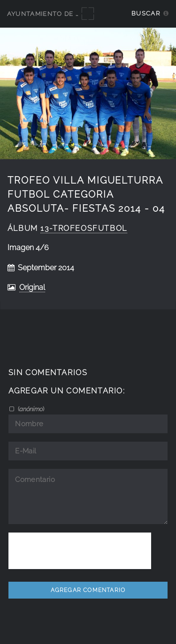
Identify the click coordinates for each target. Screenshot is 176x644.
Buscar (146, 13)
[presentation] (80, 551)
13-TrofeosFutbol (84, 228)
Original (32, 287)
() (30, 409)
